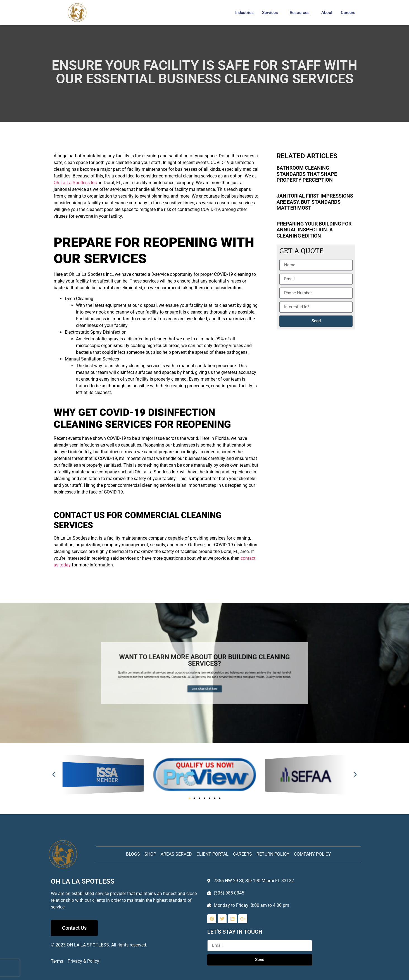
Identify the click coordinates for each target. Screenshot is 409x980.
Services (270, 13)
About (327, 13)
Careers (348, 13)
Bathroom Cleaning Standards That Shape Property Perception (307, 174)
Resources (300, 13)
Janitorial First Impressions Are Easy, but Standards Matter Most (315, 202)
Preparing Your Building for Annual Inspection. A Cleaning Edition (314, 230)
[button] (54, 775)
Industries (244, 13)
